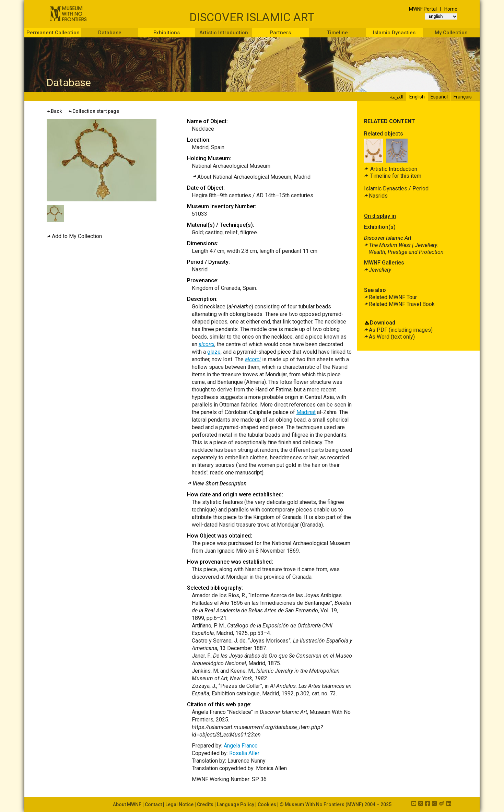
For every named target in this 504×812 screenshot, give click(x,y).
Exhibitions (167, 33)
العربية (397, 97)
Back (54, 111)
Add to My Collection (77, 236)
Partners (280, 33)
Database (110, 33)
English (417, 97)
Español (439, 97)
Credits (205, 804)
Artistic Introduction (224, 33)
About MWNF (127, 804)
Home (451, 9)
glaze (214, 352)
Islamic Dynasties (394, 33)
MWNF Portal (423, 9)
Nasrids (378, 196)
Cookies (267, 804)
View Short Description (220, 484)
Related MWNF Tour (393, 297)
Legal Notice (179, 804)
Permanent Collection (53, 33)
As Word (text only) (392, 337)
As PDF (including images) (401, 330)
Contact (153, 804)
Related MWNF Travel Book (402, 304)
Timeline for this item (395, 176)
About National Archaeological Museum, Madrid (254, 177)
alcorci (207, 344)
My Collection (451, 33)
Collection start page (94, 111)
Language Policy (236, 804)
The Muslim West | (406, 249)
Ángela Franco (241, 746)
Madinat (306, 412)
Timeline (337, 33)
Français (463, 97)
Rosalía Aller (244, 753)
